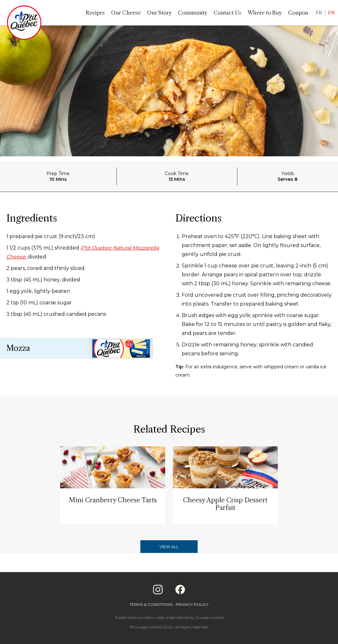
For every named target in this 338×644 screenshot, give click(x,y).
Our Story (159, 13)
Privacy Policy (192, 604)
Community (193, 13)
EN (331, 13)
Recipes (95, 13)
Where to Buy (265, 13)
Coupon (298, 13)
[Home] (24, 24)
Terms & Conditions (151, 604)
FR (319, 13)
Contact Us (227, 13)
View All (169, 547)
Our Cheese (126, 13)
